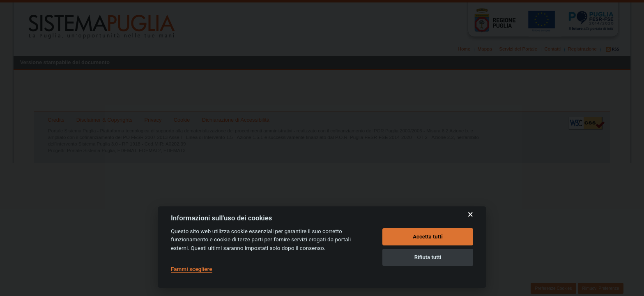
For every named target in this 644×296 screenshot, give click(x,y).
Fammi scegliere (192, 269)
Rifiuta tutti (428, 257)
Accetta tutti (428, 237)
